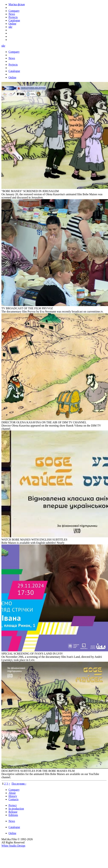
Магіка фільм (17, 4)
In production (16, 809)
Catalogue (14, 827)
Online (12, 833)
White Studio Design (13, 846)
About (12, 793)
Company (14, 790)
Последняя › (19, 784)
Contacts (13, 799)
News (12, 821)
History (13, 796)
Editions (13, 815)
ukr (10, 27)
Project (13, 805)
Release (13, 812)
